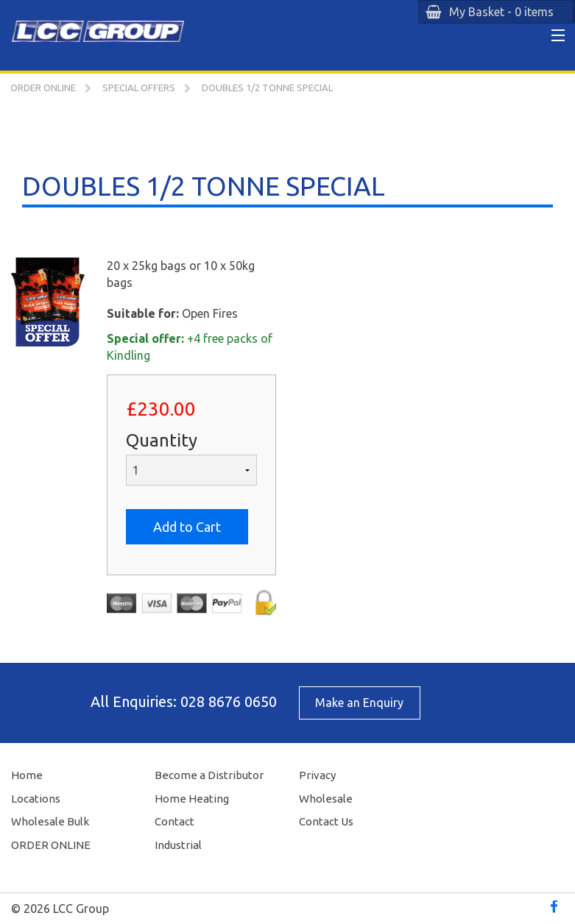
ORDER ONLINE (43, 88)
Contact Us (326, 821)
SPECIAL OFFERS (139, 88)
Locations (36, 799)
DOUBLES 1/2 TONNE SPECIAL (267, 88)
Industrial (178, 845)
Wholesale (326, 799)
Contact (174, 821)
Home (27, 775)
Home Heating (192, 799)
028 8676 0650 (229, 701)
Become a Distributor (209, 775)
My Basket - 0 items (501, 12)
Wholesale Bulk (50, 821)
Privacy (317, 775)
